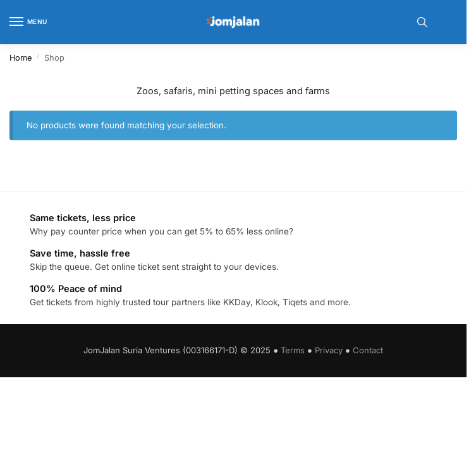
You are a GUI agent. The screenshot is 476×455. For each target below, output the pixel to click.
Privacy (329, 350)
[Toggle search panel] (422, 22)
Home (21, 58)
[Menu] (28, 22)
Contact (368, 350)
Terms (293, 350)
